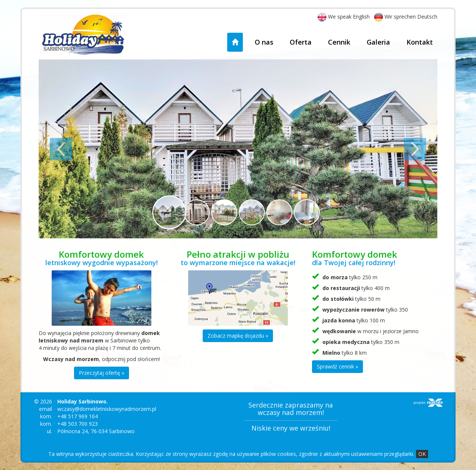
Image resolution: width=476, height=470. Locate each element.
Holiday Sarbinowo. (83, 401)
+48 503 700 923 (78, 424)
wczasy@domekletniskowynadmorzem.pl (107, 409)
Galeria (378, 42)
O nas (264, 42)
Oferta (301, 42)
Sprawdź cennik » (337, 366)
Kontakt (420, 42)
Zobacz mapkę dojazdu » (238, 336)
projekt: (428, 403)
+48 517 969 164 (78, 416)
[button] (69, 149)
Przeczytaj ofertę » (102, 373)
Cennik (339, 42)
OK (422, 454)
